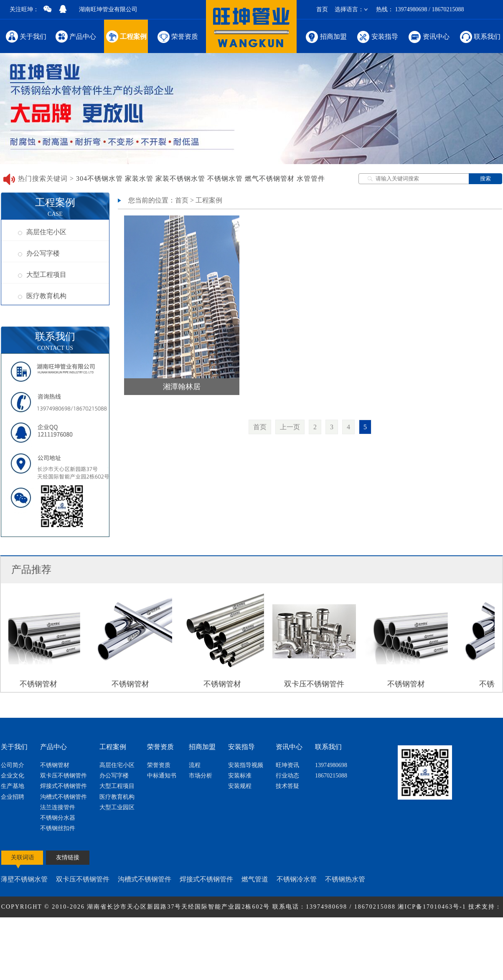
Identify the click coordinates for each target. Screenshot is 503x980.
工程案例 (126, 36)
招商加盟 (326, 36)
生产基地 (13, 786)
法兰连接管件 (58, 807)
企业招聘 (13, 797)
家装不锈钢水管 (180, 179)
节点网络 (237, 928)
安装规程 (240, 786)
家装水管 (139, 179)
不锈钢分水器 (58, 818)
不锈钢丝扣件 (58, 828)
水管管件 (311, 179)
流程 (195, 765)
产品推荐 (31, 570)
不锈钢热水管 (345, 879)
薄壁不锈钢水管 (24, 879)
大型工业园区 (117, 807)
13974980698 (331, 765)
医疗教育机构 (42, 296)
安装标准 (240, 776)
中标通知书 (162, 776)
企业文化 (13, 776)
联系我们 (480, 36)
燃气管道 (255, 879)
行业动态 (287, 776)
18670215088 (331, 776)
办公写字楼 (39, 253)
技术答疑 (287, 786)
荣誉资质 (177, 36)
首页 (322, 9)
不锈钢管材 (55, 765)
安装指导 (377, 36)
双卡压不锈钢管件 (64, 776)
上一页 (290, 427)
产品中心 (76, 36)
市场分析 (201, 776)
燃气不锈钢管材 (270, 179)
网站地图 (266, 928)
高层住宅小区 (42, 232)
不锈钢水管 (225, 179)
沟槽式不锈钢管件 (64, 797)
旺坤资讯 (287, 765)
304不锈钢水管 (99, 179)
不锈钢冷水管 (297, 879)
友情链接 (68, 857)
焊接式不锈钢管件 (64, 786)
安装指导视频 (246, 765)
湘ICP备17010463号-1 (433, 907)
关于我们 (26, 36)
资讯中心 (428, 36)
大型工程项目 (42, 275)
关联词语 (23, 857)
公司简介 (13, 765)
